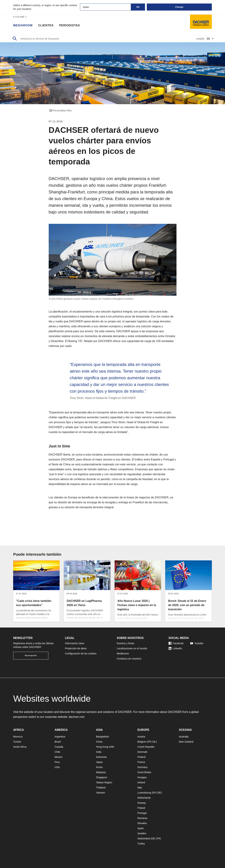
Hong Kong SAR (105, 747)
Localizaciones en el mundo (132, 648)
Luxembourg (144, 793)
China (99, 742)
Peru (57, 762)
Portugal (142, 813)
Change (179, 7)
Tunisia (17, 742)
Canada (59, 747)
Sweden (142, 833)
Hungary (142, 777)
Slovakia (142, 823)
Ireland (141, 782)
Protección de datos (76, 648)
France (141, 762)
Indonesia (101, 757)
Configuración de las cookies (81, 654)
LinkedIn (175, 648)
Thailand (101, 788)
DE (159, 793)
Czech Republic (146, 747)
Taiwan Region (104, 782)
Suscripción (31, 656)
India (99, 752)
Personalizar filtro (60, 110)
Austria (141, 737)
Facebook (176, 643)
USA (57, 767)
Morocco (18, 737)
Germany (143, 767)
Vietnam (100, 793)
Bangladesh (102, 737)
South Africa (20, 747)
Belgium (142, 742)
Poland (141, 808)
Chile (57, 752)
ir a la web (20, 17)
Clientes (46, 25)
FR (150, 742)
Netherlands (144, 798)
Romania (142, 818)
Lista (200, 39)
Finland (142, 757)
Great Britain (144, 772)
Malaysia (101, 772)
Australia (184, 737)
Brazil (58, 742)
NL (154, 742)
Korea (99, 767)
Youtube (197, 643)
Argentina (60, 737)
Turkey (141, 844)
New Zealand (186, 742)
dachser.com (77, 717)
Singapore (102, 777)
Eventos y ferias (126, 643)
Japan (99, 762)
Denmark (142, 752)
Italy (140, 788)
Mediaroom (23, 25)
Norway (142, 803)
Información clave (75, 643)
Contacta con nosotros (129, 659)
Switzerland (144, 838)
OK (138, 7)
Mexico (59, 757)
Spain (141, 828)
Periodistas (69, 25)
